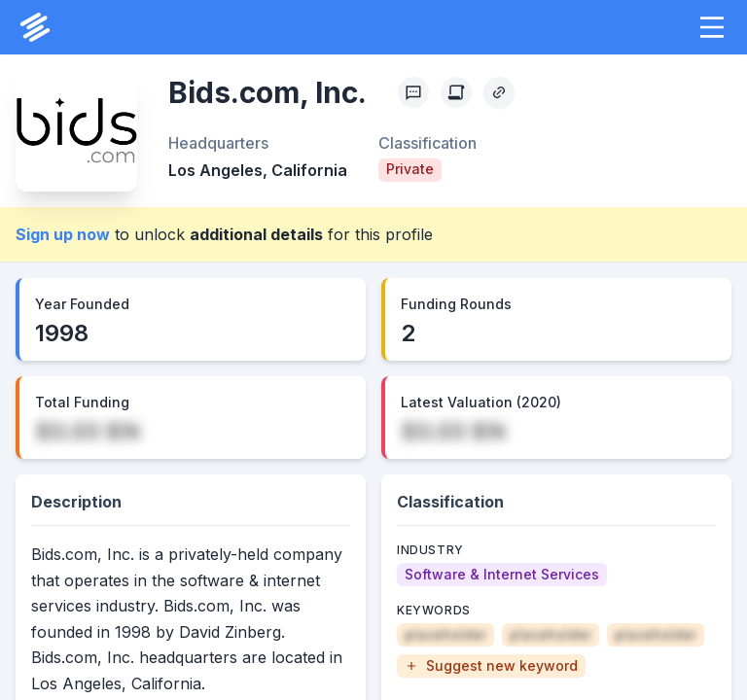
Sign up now (63, 234)
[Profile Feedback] (413, 92)
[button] (712, 27)
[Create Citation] (456, 92)
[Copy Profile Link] (499, 92)
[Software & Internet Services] (502, 575)
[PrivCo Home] (35, 27)
